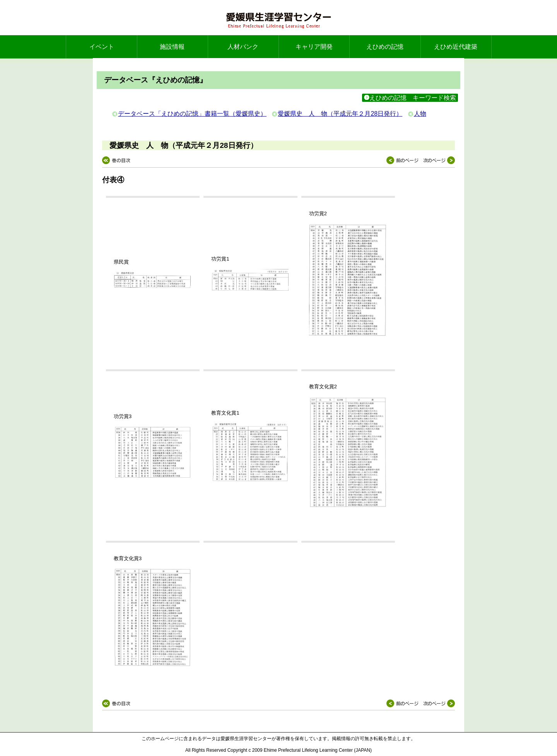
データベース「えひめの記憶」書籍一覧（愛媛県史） (192, 114)
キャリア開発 (314, 47)
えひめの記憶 (385, 47)
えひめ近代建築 (456, 47)
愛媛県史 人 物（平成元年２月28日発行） (340, 114)
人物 (420, 114)
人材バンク (243, 47)
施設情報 (172, 47)
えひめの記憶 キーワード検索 (410, 98)
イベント (102, 47)
